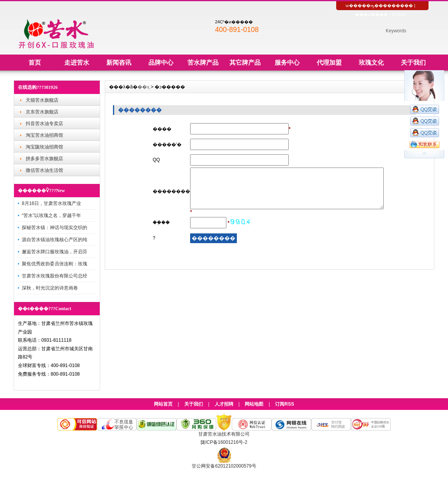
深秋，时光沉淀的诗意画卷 (50, 288)
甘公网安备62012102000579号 (224, 466)
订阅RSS (285, 404)
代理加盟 (329, 63)
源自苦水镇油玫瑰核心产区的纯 (55, 240)
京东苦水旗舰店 (42, 112)
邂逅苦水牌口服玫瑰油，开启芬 (55, 252)
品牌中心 (161, 63)
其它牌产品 (245, 63)
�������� (396, 5)
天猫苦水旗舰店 (42, 100)
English (399, 14)
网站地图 (254, 404)
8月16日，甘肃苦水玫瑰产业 (51, 203)
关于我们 (413, 63)
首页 (35, 63)
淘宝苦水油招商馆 (44, 135)
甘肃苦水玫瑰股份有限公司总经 (55, 276)
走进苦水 (77, 63)
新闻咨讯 (119, 63)
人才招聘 (224, 404)
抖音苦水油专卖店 (44, 124)
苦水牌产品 (203, 63)
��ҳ (144, 87)
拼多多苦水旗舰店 (44, 159)
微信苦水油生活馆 (44, 170)
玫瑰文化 (371, 63)
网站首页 (163, 404)
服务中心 (287, 63)
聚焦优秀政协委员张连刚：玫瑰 (55, 264)
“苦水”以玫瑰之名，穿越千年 (51, 215)
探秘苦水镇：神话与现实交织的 (55, 228)
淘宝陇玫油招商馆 (44, 147)
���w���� (371, 14)
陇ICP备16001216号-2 (224, 442)
